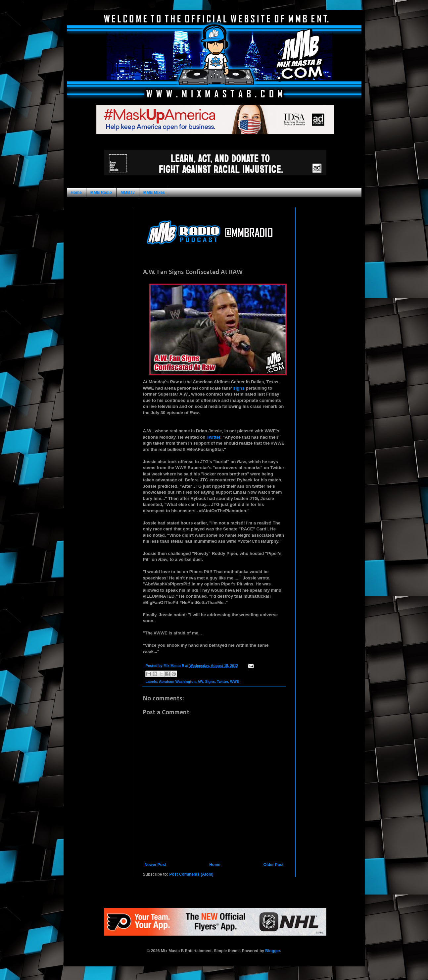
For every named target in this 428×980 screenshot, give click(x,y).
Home (76, 192)
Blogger (273, 951)
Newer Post (155, 865)
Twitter (214, 437)
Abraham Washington (177, 681)
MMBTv (128, 192)
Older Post (274, 865)
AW (200, 681)
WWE (235, 681)
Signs (210, 681)
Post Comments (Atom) (191, 874)
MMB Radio (101, 192)
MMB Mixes (154, 192)
